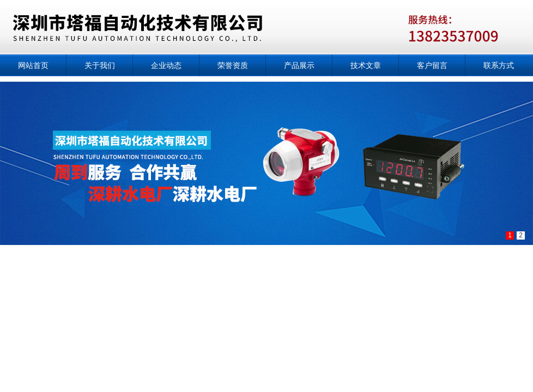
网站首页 (33, 65)
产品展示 (299, 65)
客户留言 (432, 65)
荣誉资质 (233, 65)
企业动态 (166, 65)
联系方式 (499, 65)
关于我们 (100, 65)
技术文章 (366, 65)
